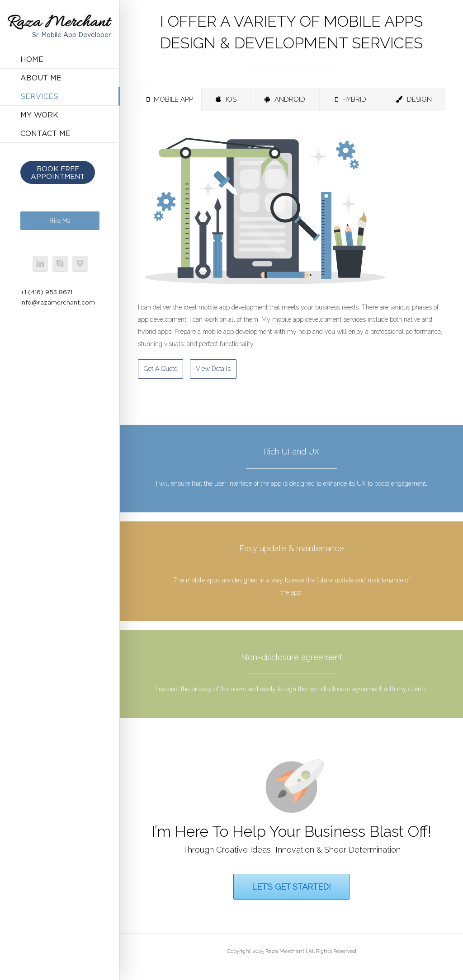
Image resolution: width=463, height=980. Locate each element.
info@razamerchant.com (58, 302)
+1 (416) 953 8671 (46, 292)
